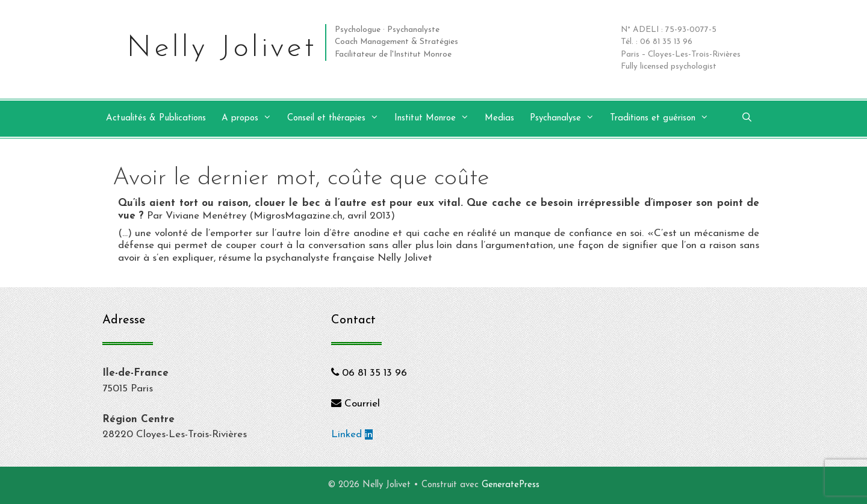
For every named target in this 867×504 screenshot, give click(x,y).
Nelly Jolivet (222, 48)
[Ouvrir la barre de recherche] (747, 119)
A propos (253, 119)
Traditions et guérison (665, 119)
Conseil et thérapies (339, 119)
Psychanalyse (568, 119)
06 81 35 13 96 (369, 373)
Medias (499, 118)
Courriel (356, 404)
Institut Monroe (438, 119)
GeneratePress (511, 485)
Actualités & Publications (156, 118)
